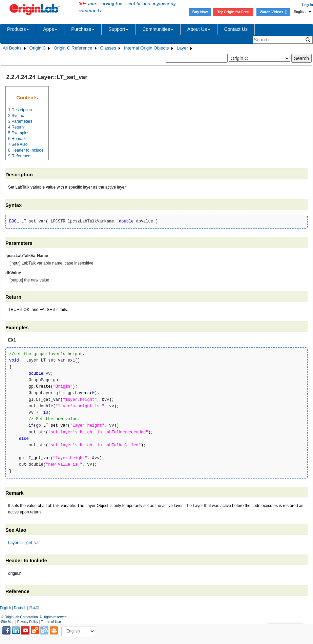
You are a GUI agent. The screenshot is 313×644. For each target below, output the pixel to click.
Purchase (83, 29)
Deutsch (20, 608)
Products (18, 29)
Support (118, 29)
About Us (199, 29)
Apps (50, 29)
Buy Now (200, 12)
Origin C (38, 48)
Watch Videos (273, 12)
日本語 (34, 608)
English (6, 608)
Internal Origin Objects (147, 48)
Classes (108, 48)
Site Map (8, 622)
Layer (182, 48)
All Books (12, 48)
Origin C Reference (73, 48)
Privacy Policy (28, 622)
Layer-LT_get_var (24, 543)
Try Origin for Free (233, 12)
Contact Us (236, 29)
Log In (308, 5)
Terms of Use (51, 622)
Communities (158, 29)
